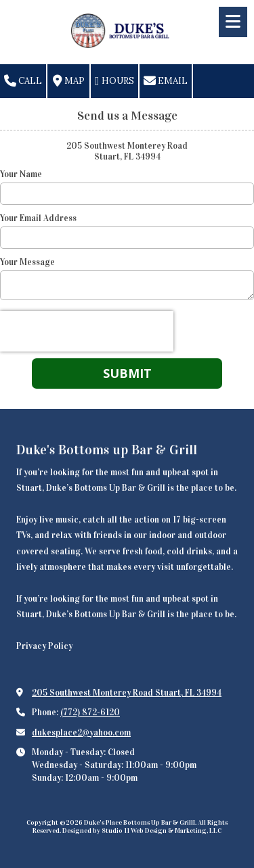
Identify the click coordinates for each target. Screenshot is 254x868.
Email (166, 81)
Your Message (27, 262)
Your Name (21, 174)
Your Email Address (38, 218)
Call (23, 81)
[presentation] (87, 331)
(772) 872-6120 (90, 713)
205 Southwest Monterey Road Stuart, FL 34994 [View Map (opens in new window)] (127, 693)
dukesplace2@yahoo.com (81, 733)
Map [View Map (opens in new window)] (69, 81)
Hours (114, 81)
